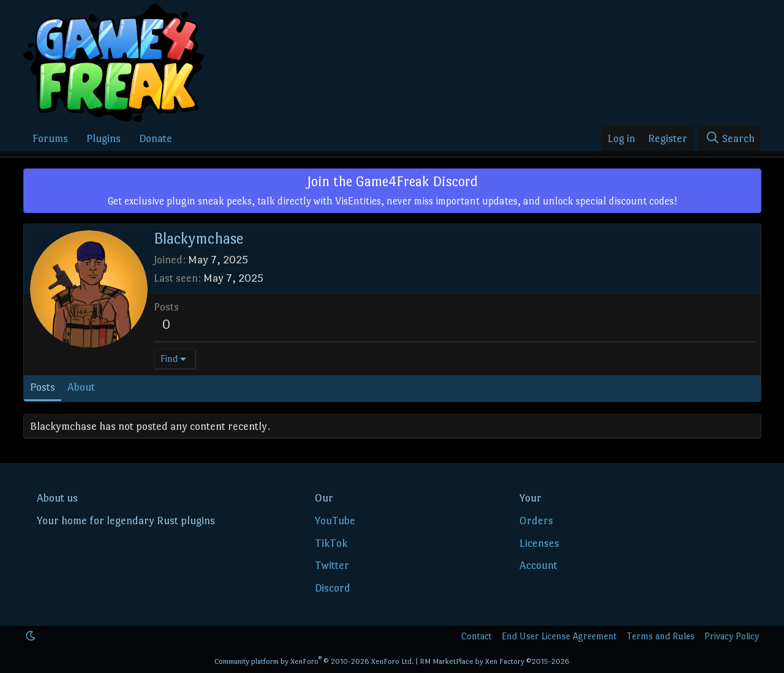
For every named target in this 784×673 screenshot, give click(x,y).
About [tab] (81, 387)
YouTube (335, 521)
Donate (156, 138)
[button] (31, 636)
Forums (50, 138)
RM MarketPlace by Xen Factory (495, 661)
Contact (477, 636)
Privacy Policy (732, 636)
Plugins (104, 138)
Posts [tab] (43, 387)
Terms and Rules (661, 636)
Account (538, 565)
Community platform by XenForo (314, 661)
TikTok (331, 543)
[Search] (730, 139)
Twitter (332, 565)
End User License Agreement (559, 636)
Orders (536, 521)
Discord (333, 588)
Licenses (539, 543)
